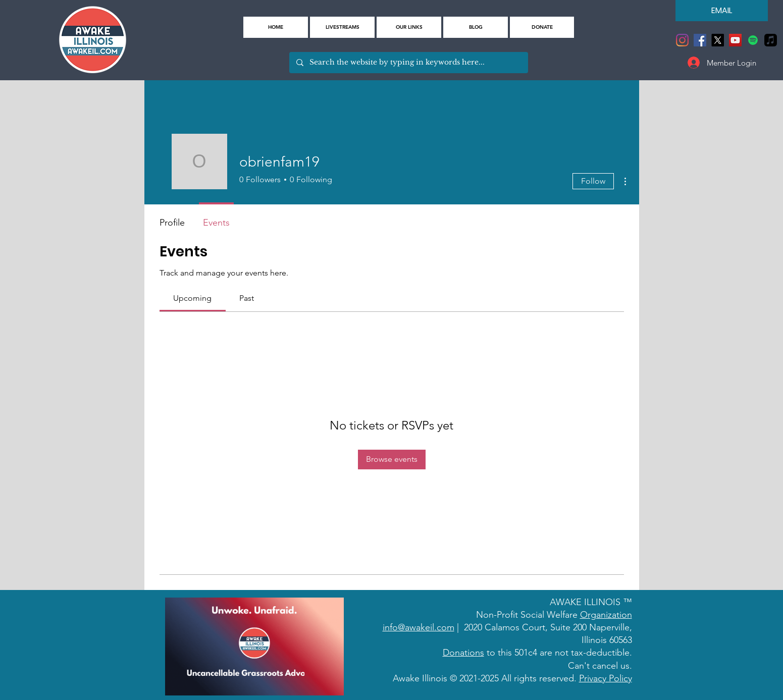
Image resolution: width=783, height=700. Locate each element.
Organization (606, 615)
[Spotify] (753, 40)
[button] (409, 27)
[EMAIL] (722, 11)
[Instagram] (682, 40)
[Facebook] (700, 40)
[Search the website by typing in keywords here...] (408, 63)
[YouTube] (735, 40)
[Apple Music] (771, 40)
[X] (718, 40)
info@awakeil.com (419, 627)
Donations (463, 653)
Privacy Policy (606, 678)
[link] (192, 298)
